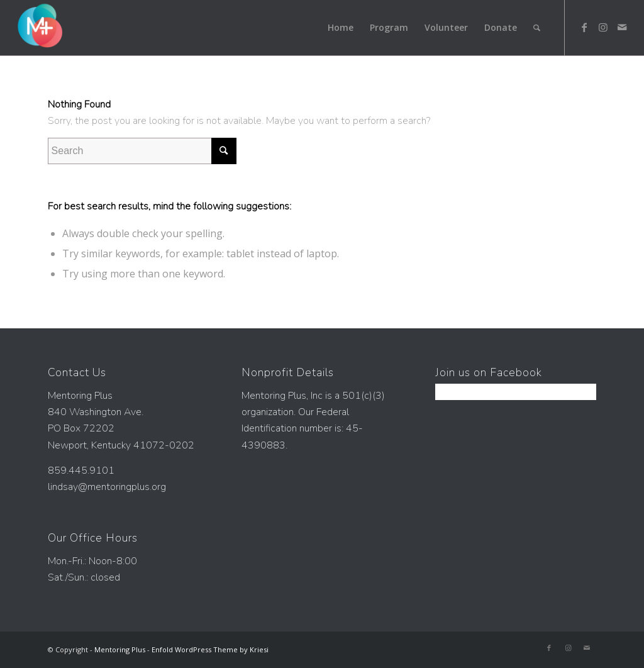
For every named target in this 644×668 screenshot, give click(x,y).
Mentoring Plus (120, 649)
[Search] (537, 28)
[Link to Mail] (622, 27)
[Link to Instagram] (603, 27)
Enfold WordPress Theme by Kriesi (210, 649)
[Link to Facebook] (584, 27)
